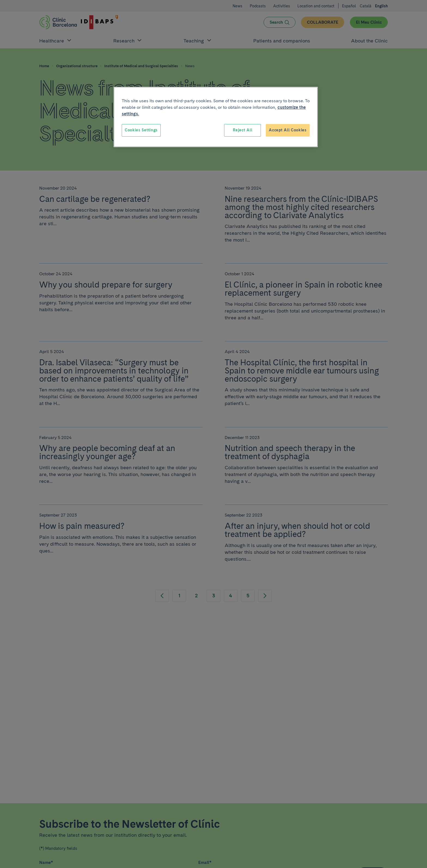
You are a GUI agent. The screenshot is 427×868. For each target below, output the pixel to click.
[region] (216, 117)
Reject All (243, 130)
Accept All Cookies (288, 130)
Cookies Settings (141, 130)
